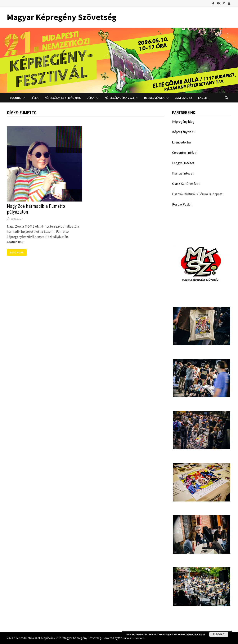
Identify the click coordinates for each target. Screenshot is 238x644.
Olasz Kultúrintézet (186, 184)
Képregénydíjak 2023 (119, 98)
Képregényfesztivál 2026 (63, 98)
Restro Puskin (182, 204)
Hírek (35, 98)
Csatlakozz (183, 98)
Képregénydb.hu (184, 132)
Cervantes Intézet (185, 153)
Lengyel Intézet (183, 163)
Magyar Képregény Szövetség (62, 17)
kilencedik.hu (181, 142)
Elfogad (219, 634)
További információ (195, 634)
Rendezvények (154, 98)
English (204, 98)
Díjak (91, 98)
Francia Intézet (183, 173)
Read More (17, 253)
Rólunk (15, 98)
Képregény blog (183, 122)
